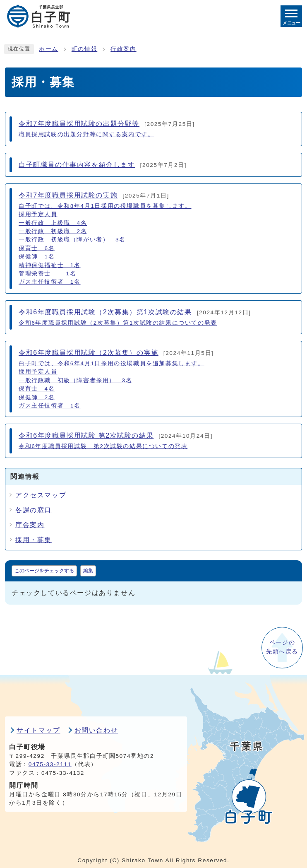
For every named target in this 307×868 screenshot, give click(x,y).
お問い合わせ (96, 730)
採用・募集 (34, 540)
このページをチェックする (44, 571)
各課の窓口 (34, 510)
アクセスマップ (41, 495)
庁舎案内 (30, 525)
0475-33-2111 (50, 764)
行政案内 (123, 49)
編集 (88, 571)
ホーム (49, 49)
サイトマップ (38, 730)
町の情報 (84, 49)
